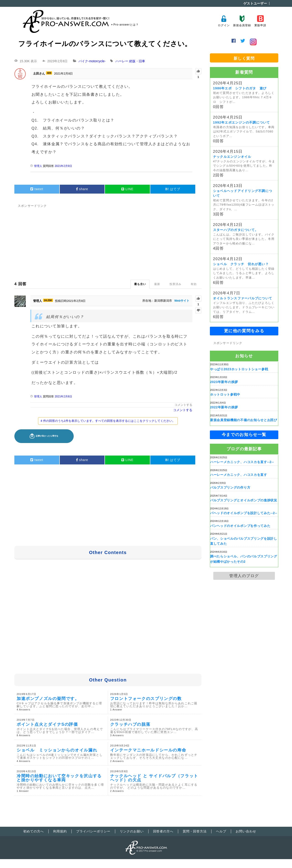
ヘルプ (221, 831)
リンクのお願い (132, 831)
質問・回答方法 (195, 831)
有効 (194, 284)
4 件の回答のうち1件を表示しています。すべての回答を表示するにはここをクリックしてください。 (108, 421)
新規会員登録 (242, 21)
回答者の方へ (163, 831)
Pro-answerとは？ (126, 25)
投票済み (175, 284)
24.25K (48, 300)
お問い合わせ (246, 831)
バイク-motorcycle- (92, 61)
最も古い (140, 284)
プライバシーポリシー (93, 831)
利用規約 (60, 831)
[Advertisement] (108, 241)
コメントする (183, 405)
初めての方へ (34, 831)
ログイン (224, 21)
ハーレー (122, 61)
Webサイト (182, 301)
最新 (157, 284)
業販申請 (260, 21)
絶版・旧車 (137, 61)
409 (49, 73)
